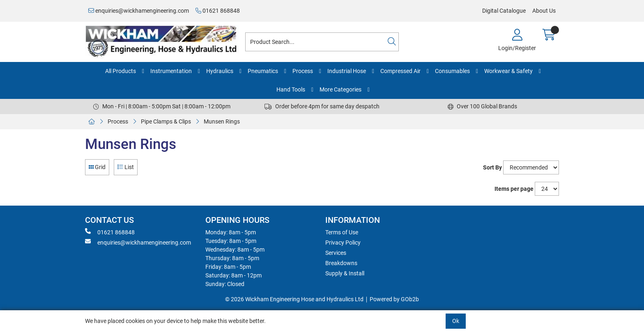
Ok (456, 321)
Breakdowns (341, 263)
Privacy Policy (343, 243)
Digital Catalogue (504, 11)
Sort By (492, 167)
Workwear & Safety (508, 71)
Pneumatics (263, 71)
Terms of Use (342, 232)
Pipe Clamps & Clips (166, 121)
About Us (544, 11)
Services (336, 253)
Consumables (452, 71)
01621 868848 (218, 11)
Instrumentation (171, 71)
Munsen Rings (222, 121)
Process (303, 71)
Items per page (514, 189)
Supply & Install (345, 273)
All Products (121, 71)
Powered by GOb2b (394, 299)
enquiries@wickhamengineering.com (139, 11)
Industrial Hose (347, 71)
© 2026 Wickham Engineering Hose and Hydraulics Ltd (294, 299)
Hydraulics (220, 71)
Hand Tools (291, 89)
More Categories (340, 89)
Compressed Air (400, 71)
